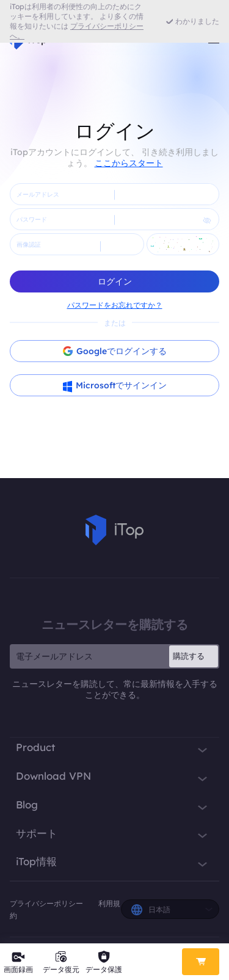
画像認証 (29, 245)
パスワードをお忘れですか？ (115, 305)
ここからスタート (129, 163)
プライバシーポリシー (47, 903)
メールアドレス (38, 194)
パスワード (32, 220)
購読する (189, 656)
